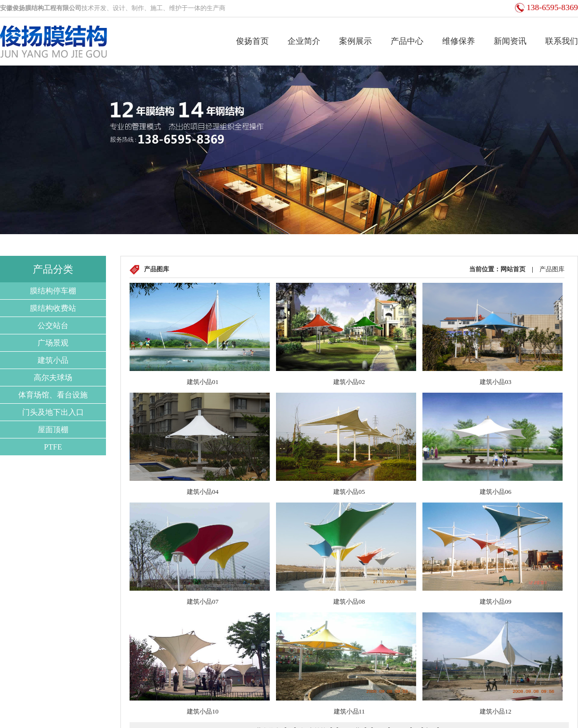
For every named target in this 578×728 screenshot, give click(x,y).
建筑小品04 (203, 492)
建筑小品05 (349, 492)
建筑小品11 (349, 711)
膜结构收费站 (53, 308)
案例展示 (355, 41)
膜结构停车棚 (53, 291)
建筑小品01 (203, 382)
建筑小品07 (203, 602)
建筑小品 (53, 360)
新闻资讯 (510, 41)
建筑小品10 (203, 711)
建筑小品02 (349, 382)
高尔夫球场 (53, 377)
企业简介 (304, 41)
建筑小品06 (495, 492)
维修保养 (459, 41)
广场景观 (53, 343)
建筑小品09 (495, 602)
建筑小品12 (495, 711)
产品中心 (407, 41)
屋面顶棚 (53, 430)
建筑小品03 (495, 382)
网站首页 (513, 269)
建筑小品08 (349, 602)
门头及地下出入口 (53, 412)
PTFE (53, 447)
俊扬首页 (252, 41)
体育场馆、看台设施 (53, 395)
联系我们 (562, 41)
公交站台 (53, 325)
